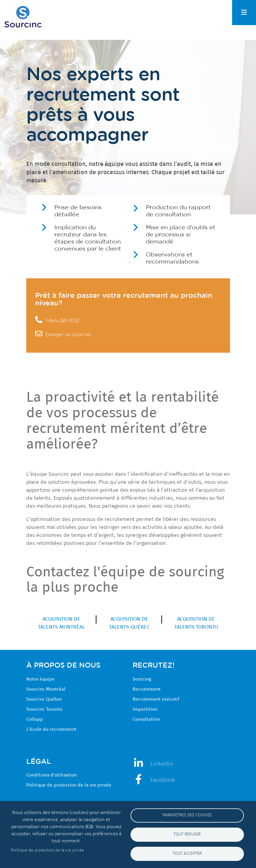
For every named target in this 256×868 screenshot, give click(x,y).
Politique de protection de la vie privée (69, 785)
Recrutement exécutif (156, 699)
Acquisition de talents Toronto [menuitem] (196, 623)
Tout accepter (187, 853)
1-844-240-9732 (62, 321)
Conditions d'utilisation (52, 775)
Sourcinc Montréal (46, 689)
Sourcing (142, 679)
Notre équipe (40, 679)
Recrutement (147, 689)
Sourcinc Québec (44, 699)
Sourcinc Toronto (44, 709)
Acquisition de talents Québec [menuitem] (129, 623)
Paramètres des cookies (187, 815)
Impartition (145, 709)
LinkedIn (162, 764)
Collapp (35, 719)
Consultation (146, 719)
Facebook (163, 780)
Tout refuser (187, 834)
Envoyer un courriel (68, 334)
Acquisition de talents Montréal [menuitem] (61, 623)
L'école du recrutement (51, 729)
